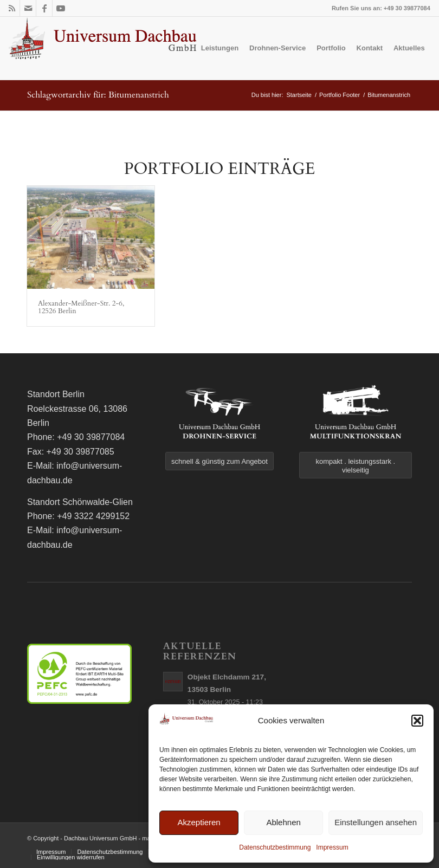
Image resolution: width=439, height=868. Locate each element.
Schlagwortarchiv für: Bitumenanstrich (98, 95)
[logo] (104, 48)
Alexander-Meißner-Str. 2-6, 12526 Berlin (81, 307)
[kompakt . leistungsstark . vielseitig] (356, 465)
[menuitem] (220, 48)
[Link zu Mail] (28, 8)
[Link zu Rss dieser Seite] (12, 8)
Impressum (332, 847)
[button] (417, 721)
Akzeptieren (199, 822)
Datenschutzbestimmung (275, 847)
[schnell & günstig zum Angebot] (219, 461)
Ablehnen (283, 822)
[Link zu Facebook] (44, 8)
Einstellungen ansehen (376, 822)
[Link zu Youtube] (61, 8)
